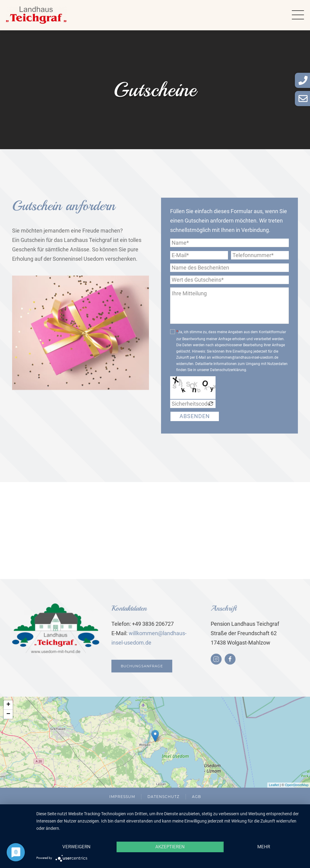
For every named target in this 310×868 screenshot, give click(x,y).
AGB (196, 797)
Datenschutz (163, 797)
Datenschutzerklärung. (229, 370)
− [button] (8, 714)
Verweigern (76, 847)
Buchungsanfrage (141, 666)
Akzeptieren (170, 847)
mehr (264, 847)
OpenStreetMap (297, 785)
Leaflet (274, 785)
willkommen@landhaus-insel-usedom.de (245, 357)
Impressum (122, 797)
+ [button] (8, 705)
